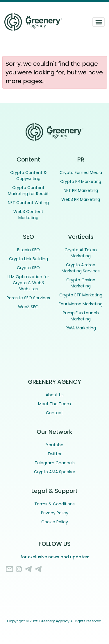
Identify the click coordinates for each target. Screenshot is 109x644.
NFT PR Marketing (81, 190)
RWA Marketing (81, 328)
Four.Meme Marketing (81, 304)
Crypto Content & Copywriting (28, 176)
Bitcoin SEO (28, 250)
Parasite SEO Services (28, 298)
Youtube (55, 445)
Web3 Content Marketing (28, 215)
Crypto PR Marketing (81, 181)
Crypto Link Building (28, 259)
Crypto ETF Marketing (81, 295)
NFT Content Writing (28, 203)
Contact (54, 413)
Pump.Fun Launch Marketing (81, 316)
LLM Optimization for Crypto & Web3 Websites (28, 283)
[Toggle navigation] (99, 22)
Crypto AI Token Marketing (81, 253)
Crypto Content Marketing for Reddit (28, 191)
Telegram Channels (55, 463)
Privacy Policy (55, 513)
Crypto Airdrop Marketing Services (81, 268)
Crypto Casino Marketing (81, 283)
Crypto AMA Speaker (55, 472)
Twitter (54, 454)
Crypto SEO (28, 268)
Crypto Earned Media (81, 173)
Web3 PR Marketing (81, 199)
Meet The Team (54, 404)
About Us (55, 395)
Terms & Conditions (54, 504)
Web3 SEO (28, 307)
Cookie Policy (55, 522)
